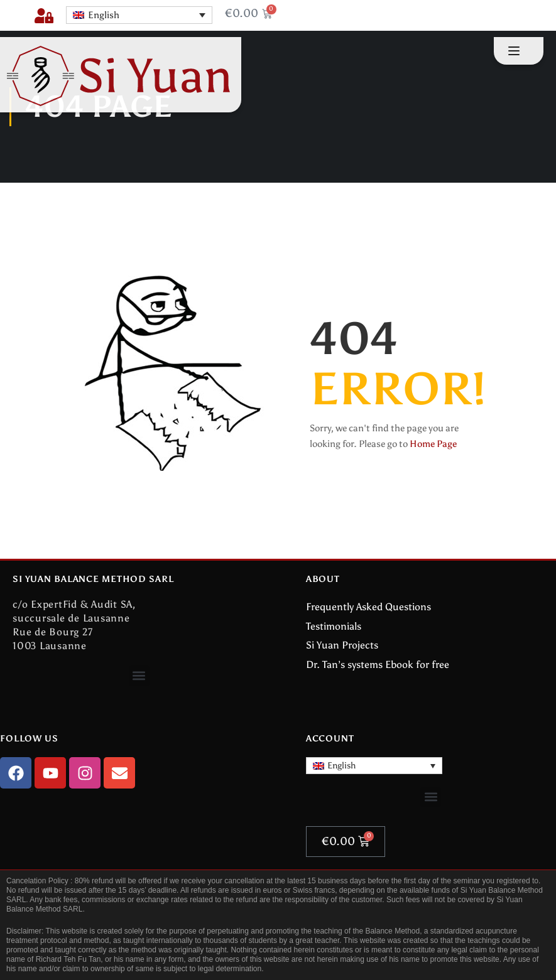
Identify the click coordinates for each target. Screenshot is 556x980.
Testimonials (334, 626)
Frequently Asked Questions (368, 607)
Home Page (433, 444)
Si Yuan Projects (342, 645)
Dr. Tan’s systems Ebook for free (378, 665)
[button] (139, 676)
